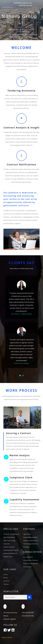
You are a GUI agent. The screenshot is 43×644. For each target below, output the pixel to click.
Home (6, 574)
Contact (6, 584)
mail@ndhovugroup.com (23, 3)
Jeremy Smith (18, 363)
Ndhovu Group (19, 17)
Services (6, 581)
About (6, 578)
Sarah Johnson (16, 314)
